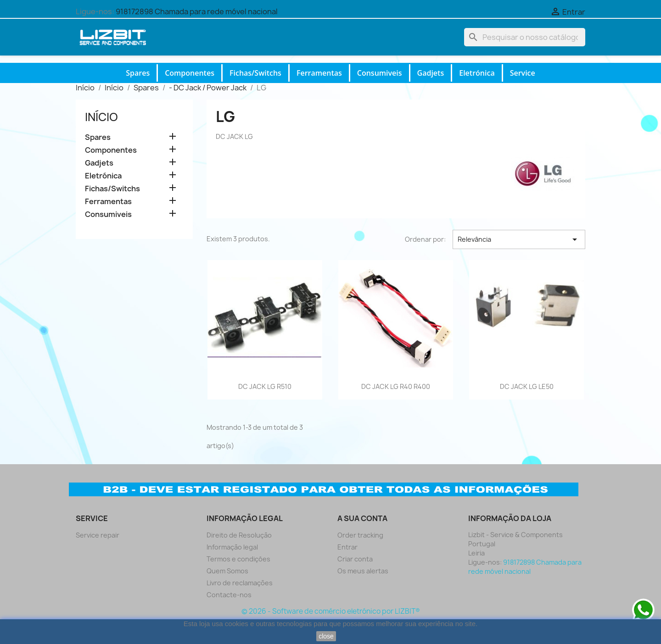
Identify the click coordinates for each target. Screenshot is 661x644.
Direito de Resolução (239, 535)
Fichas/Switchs (255, 73)
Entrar (347, 547)
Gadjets (431, 73)
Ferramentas (319, 73)
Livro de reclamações (240, 583)
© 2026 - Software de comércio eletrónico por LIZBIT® (331, 611)
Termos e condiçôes (238, 559)
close (326, 636)
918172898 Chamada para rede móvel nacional (197, 11)
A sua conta (362, 518)
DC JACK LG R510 (265, 386)
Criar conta (355, 559)
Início (101, 117)
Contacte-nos (229, 595)
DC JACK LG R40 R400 (396, 386)
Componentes (190, 73)
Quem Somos (227, 571)
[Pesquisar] (525, 37)
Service (523, 73)
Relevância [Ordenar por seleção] (519, 239)
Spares (138, 73)
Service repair (98, 535)
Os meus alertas (363, 571)
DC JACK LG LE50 (527, 386)
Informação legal (232, 547)
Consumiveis (380, 73)
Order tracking (360, 535)
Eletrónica (477, 73)
